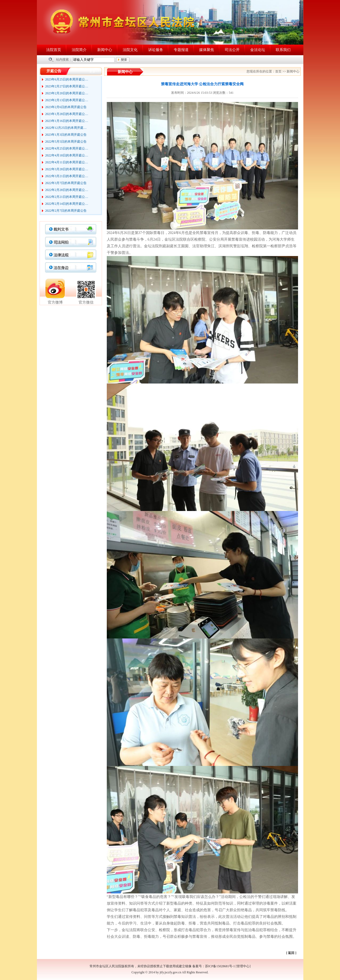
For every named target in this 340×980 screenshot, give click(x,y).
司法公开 (232, 50)
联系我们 (283, 50)
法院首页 (54, 50)
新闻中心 (105, 50)
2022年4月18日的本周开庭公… (67, 155)
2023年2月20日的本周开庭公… (67, 93)
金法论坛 (258, 50)
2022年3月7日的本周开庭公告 (66, 183)
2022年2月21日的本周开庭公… (67, 197)
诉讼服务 (156, 50)
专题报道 (181, 50)
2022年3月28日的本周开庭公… (67, 169)
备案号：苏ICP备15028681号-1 (214, 966)
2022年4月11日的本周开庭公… (67, 162)
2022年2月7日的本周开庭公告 (66, 211)
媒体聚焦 (207, 50)
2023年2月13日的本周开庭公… (67, 100)
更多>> (94, 71)
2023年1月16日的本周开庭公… (67, 121)
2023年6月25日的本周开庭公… (67, 79)
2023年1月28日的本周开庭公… (67, 114)
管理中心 (243, 966)
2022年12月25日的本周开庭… (66, 128)
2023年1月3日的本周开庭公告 (66, 135)
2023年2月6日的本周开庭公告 (66, 107)
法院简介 (79, 50)
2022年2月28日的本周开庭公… (67, 190)
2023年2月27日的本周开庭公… (67, 86)
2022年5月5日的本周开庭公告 (66, 142)
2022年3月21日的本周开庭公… (67, 176)
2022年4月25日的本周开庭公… (67, 148)
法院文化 (130, 50)
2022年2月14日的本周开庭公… (67, 204)
